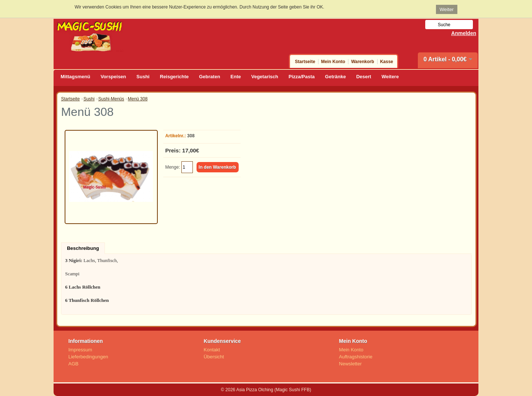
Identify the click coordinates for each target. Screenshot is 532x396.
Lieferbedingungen (88, 357)
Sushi (143, 77)
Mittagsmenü (75, 77)
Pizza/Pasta (302, 77)
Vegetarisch (265, 77)
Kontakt (212, 350)
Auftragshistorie (356, 357)
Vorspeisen (113, 77)
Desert (364, 77)
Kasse (387, 62)
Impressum (80, 350)
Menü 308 (138, 99)
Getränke (335, 77)
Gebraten (210, 77)
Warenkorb (362, 62)
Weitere (390, 77)
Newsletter (350, 364)
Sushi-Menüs (111, 99)
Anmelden (464, 33)
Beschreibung (83, 248)
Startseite (305, 62)
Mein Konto (333, 62)
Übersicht (214, 357)
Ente (236, 77)
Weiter (447, 9)
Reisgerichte (174, 77)
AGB (73, 364)
